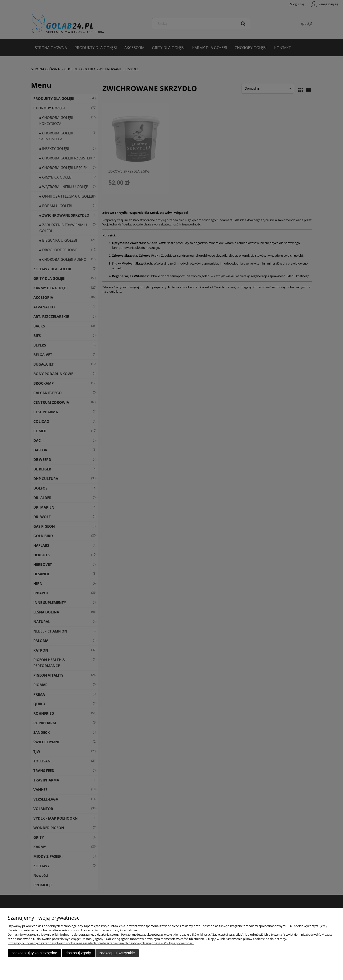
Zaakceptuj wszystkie (117, 953)
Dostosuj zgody (78, 953)
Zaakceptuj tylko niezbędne (34, 953)
